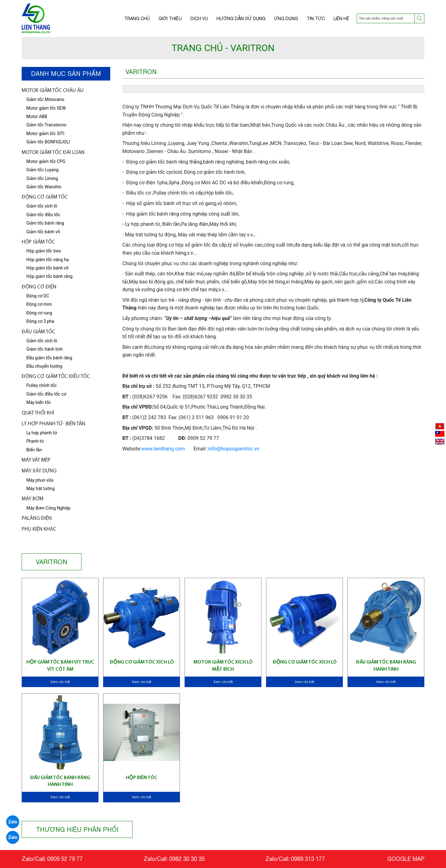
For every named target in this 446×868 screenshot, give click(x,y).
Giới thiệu (170, 19)
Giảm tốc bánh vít (43, 232)
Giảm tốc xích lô (42, 206)
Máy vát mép (36, 460)
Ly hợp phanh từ (42, 433)
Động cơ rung (39, 313)
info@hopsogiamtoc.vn (234, 449)
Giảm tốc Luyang (42, 170)
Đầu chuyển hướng (44, 366)
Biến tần (34, 450)
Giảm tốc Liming (42, 178)
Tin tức (316, 19)
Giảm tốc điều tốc (43, 215)
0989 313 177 (308, 859)
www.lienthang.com (163, 449)
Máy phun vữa (40, 480)
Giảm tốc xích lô (42, 341)
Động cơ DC (38, 296)
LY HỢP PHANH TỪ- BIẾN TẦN (53, 424)
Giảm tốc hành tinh (44, 349)
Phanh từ (35, 441)
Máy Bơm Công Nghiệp (48, 508)
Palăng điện (37, 518)
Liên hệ (341, 19)
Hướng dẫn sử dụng (241, 19)
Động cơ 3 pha (40, 321)
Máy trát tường (40, 489)
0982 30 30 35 (187, 859)
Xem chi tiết (60, 682)
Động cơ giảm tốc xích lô (142, 662)
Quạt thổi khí (38, 413)
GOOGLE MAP (406, 859)
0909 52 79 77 (65, 859)
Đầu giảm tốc (38, 332)
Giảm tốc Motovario (45, 99)
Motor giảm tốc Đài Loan (53, 153)
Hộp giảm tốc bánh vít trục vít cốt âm (60, 666)
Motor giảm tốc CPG (46, 161)
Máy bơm (33, 499)
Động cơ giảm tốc (45, 197)
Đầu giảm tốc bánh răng (49, 358)
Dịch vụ (199, 19)
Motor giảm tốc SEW (46, 108)
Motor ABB (37, 116)
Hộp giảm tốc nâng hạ (48, 260)
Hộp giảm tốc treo (44, 251)
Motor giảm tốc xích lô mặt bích (223, 666)
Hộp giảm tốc (38, 242)
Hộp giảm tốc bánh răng (49, 276)
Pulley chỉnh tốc (42, 385)
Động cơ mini (39, 304)
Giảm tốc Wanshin (44, 187)
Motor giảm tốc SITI (45, 134)
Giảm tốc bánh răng (45, 223)
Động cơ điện (39, 287)
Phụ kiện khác (39, 529)
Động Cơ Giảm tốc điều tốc (56, 377)
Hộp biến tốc (142, 778)
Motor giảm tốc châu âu (53, 91)
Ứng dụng (286, 19)
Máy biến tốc (39, 402)
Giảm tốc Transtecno (46, 125)
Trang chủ (137, 19)
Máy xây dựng (39, 471)
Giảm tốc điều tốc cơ (46, 394)
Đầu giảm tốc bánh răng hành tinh (386, 666)
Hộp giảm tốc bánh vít (47, 268)
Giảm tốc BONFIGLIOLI (48, 142)
